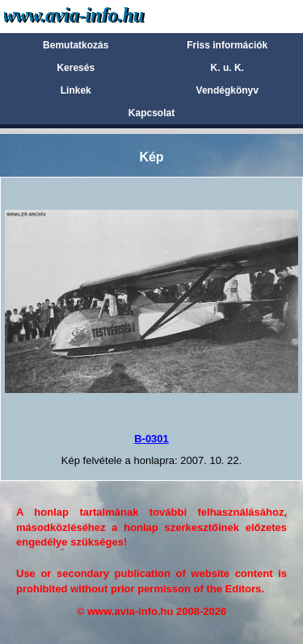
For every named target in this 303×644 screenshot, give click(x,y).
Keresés (76, 68)
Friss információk (227, 45)
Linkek (76, 90)
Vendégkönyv (227, 90)
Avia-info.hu (102, 16)
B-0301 (151, 439)
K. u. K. (227, 68)
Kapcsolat (151, 113)
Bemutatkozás (76, 45)
